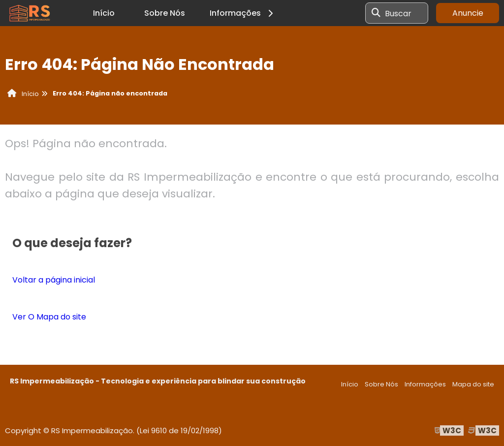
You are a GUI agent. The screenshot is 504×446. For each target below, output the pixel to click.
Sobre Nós (165, 13)
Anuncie (468, 13)
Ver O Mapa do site (49, 317)
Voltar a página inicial (54, 280)
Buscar (398, 13)
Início (104, 13)
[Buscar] (376, 13)
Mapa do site (473, 384)
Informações (243, 13)
